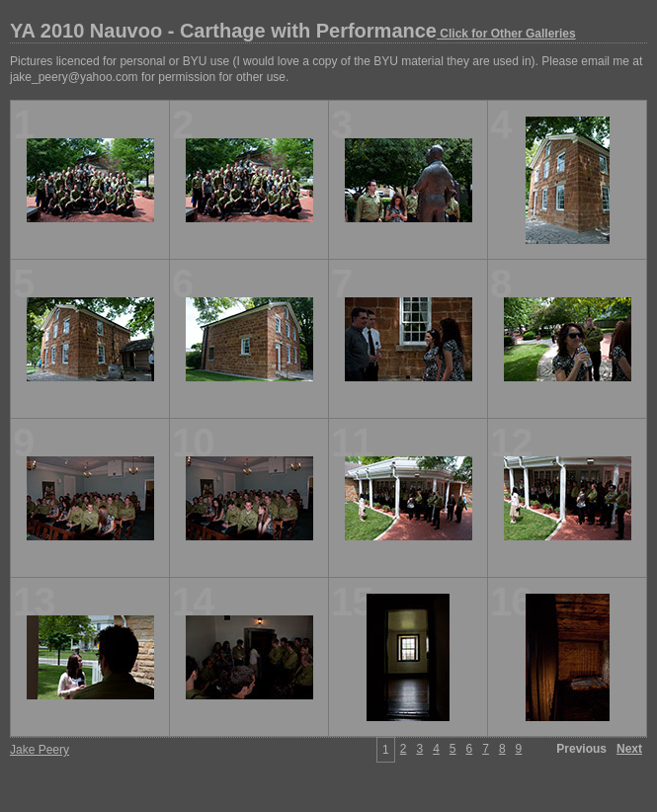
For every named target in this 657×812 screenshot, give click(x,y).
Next (629, 749)
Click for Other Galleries (506, 34)
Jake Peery (40, 750)
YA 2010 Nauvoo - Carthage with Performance (293, 31)
